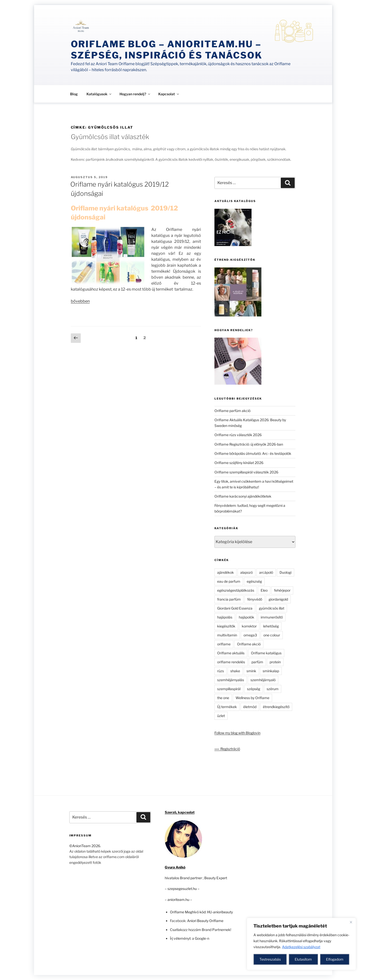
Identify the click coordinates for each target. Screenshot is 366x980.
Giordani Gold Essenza (235, 608)
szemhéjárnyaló (263, 680)
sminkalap (271, 671)
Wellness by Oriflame (252, 698)
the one (223, 698)
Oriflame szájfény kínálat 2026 (239, 463)
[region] (301, 944)
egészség (254, 581)
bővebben (80, 301)
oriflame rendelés (231, 662)
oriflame (224, 644)
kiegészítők (226, 626)
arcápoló (266, 572)
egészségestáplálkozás (236, 590)
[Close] (351, 922)
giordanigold (278, 599)
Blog (74, 94)
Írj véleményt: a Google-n (190, 938)
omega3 (250, 635)
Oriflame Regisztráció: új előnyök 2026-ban (249, 444)
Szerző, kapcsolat (180, 812)
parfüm (257, 662)
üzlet (221, 716)
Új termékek (227, 707)
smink (251, 671)
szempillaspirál (229, 689)
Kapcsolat (169, 94)
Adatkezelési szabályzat (301, 947)
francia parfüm (229, 599)
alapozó (246, 572)
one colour (272, 635)
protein (275, 662)
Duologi (285, 572)
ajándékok (225, 572)
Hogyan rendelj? (135, 94)
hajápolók (246, 617)
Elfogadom (335, 959)
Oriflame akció (249, 644)
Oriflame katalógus (266, 653)
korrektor (249, 626)
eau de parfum (229, 581)
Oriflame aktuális (231, 653)
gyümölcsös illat (272, 608)
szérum (273, 689)
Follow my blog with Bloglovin (237, 733)
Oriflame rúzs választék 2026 (238, 435)
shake (235, 671)
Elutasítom (303, 959)
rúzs (221, 671)
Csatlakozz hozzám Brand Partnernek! (201, 930)
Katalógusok (99, 94)
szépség (254, 689)
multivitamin (227, 635)
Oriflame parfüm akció (232, 411)
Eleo (264, 590)
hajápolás (225, 617)
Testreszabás (270, 959)
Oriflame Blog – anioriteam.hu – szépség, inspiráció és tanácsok (167, 50)
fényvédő (255, 599)
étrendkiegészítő (276, 707)
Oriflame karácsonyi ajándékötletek (243, 496)
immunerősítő (272, 617)
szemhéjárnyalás (231, 680)
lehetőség (271, 626)
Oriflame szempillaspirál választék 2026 (246, 472)
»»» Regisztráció (227, 749)
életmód (250, 707)
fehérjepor (282, 590)
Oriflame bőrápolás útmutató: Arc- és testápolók (253, 453)
